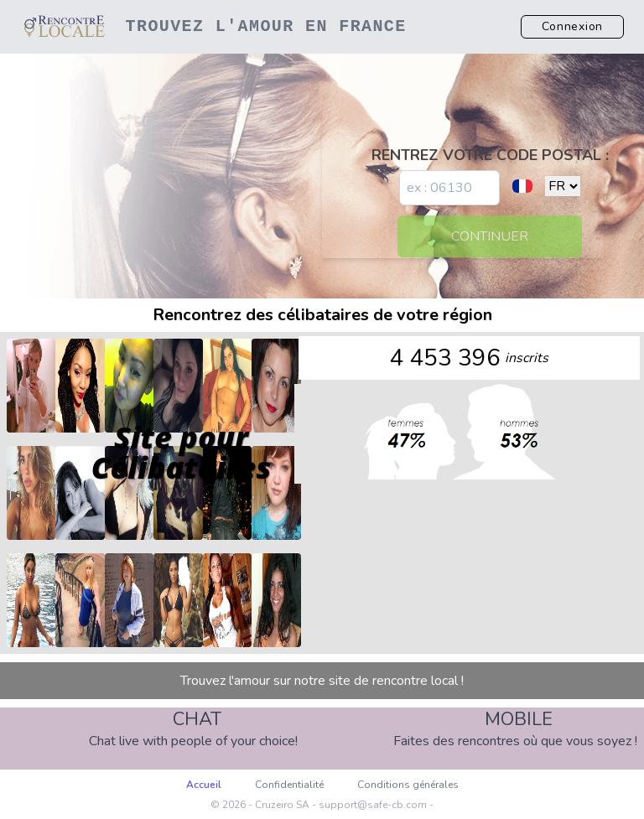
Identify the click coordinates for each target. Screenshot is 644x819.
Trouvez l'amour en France (266, 26)
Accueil (204, 785)
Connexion (572, 26)
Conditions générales (408, 785)
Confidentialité (289, 785)
